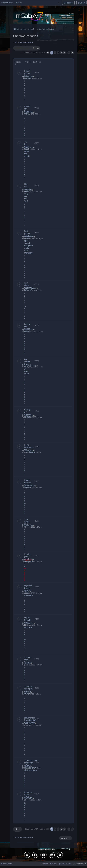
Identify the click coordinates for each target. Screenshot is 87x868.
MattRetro (28, 798)
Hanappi (28, 663)
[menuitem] (19, 3)
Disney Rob (29, 77)
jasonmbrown (30, 486)
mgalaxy (28, 560)
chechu (27, 766)
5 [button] (64, 53)
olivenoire (28, 190)
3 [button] (58, 53)
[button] (48, 53)
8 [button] (69, 53)
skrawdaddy (29, 237)
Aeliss (27, 591)
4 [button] (61, 53)
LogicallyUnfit (30, 723)
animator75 (29, 623)
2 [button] (55, 53)
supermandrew (30, 288)
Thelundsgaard (30, 365)
